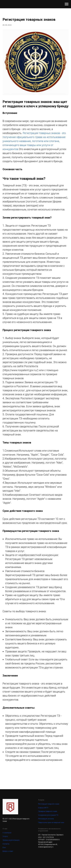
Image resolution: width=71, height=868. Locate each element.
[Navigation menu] (67, 4)
